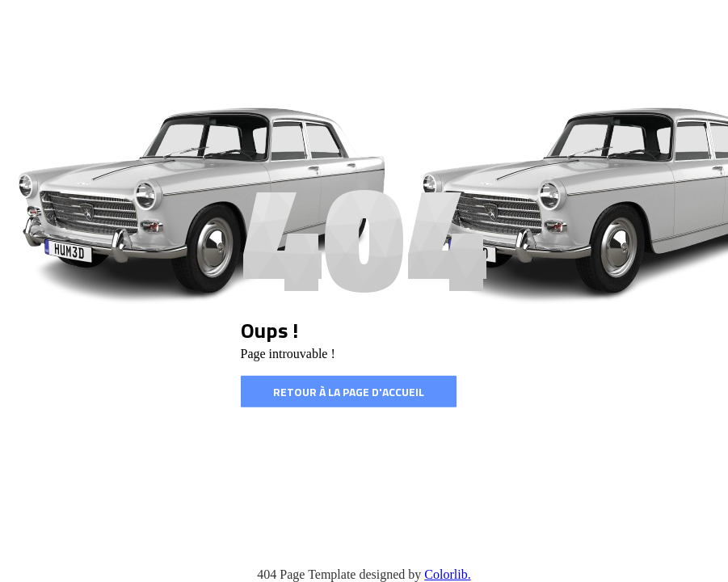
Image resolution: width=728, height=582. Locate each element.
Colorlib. (447, 574)
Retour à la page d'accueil (349, 392)
